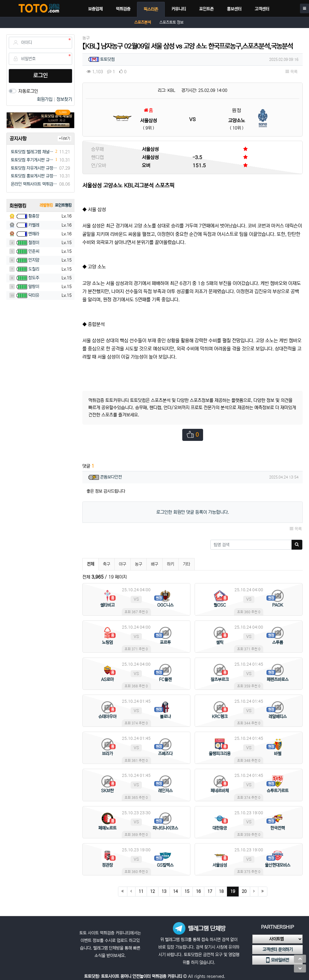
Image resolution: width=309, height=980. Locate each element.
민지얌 (34, 260)
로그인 (40, 76)
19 (234, 891)
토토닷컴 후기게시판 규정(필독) (32, 160)
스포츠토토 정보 (171, 22)
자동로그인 (28, 91)
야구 (123, 564)
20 (244, 891)
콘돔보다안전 (111, 477)
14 (175, 891)
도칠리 (34, 269)
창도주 (34, 278)
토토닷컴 (107, 59)
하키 (170, 564)
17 (210, 891)
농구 (139, 564)
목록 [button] (291, 72)
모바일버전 (278, 960)
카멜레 (34, 225)
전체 (91, 564)
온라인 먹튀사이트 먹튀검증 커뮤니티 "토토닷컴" (34, 184)
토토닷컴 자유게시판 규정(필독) (34, 168)
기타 (186, 564)
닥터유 (34, 295)
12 (152, 891)
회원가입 (45, 99)
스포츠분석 (143, 22)
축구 (107, 564)
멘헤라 (34, 234)
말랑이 (34, 287)
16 (198, 891)
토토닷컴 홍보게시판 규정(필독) (34, 176)
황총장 (34, 216)
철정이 (34, 243)
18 (221, 891)
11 (141, 891)
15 (187, 891)
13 (164, 891)
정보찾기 (64, 99)
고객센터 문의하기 (278, 950)
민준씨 (34, 251)
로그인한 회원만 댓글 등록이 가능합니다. (193, 512)
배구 (154, 564)
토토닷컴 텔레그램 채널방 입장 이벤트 (32, 152)
